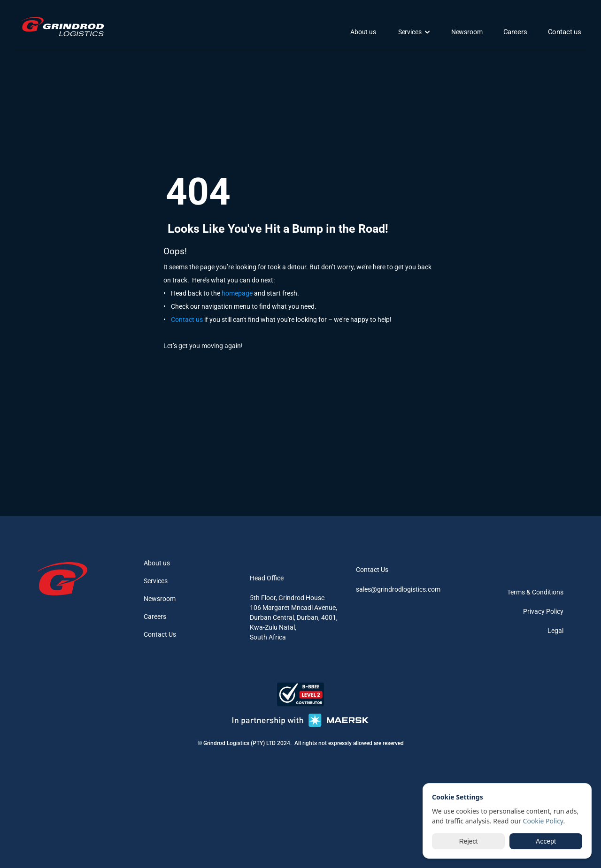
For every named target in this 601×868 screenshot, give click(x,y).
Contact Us (160, 634)
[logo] (65, 27)
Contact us (187, 320)
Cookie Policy (543, 821)
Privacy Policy (543, 611)
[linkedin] (532, 567)
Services (156, 581)
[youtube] (555, 567)
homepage (237, 293)
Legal (555, 631)
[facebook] (487, 567)
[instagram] (510, 567)
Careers (155, 617)
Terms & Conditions (535, 592)
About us (157, 563)
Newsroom (160, 599)
